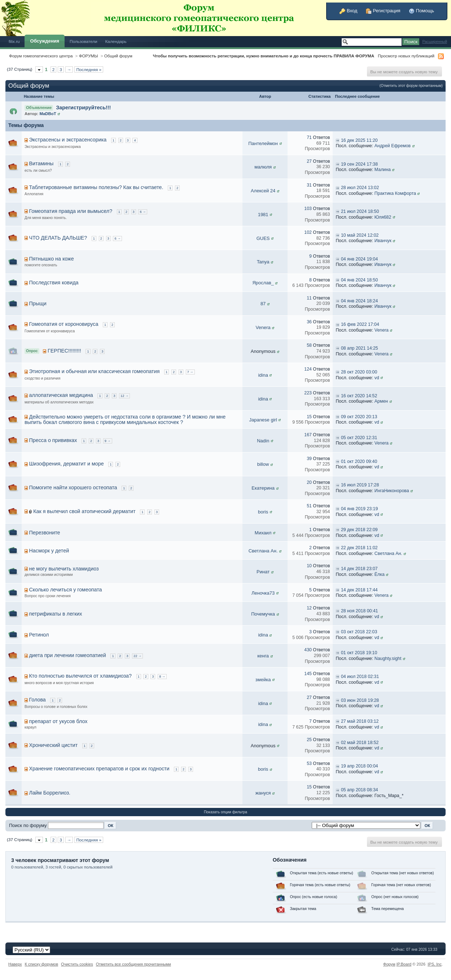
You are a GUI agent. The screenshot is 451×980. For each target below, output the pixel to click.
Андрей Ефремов (393, 146)
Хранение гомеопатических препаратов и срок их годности (99, 769)
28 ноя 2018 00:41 (360, 611)
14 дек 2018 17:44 (359, 590)
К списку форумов (42, 964)
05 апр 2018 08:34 (360, 790)
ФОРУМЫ (89, 56)
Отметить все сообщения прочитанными (133, 964)
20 (309, 482)
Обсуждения (45, 41)
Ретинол (39, 635)
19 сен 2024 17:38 (359, 164)
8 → (162, 677)
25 (309, 740)
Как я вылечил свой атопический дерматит (84, 511)
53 (309, 764)
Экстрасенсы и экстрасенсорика (68, 140)
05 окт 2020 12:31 (359, 438)
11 (309, 298)
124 (308, 369)
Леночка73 (263, 593)
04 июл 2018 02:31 (360, 677)
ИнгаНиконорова (392, 491)
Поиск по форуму (28, 825)
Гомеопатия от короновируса (64, 324)
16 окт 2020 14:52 (359, 396)
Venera (263, 327)
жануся (263, 793)
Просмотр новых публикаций (406, 56)
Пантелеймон (263, 143)
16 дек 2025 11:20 (359, 140)
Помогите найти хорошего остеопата (73, 487)
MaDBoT (48, 114)
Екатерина (263, 488)
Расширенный (435, 42)
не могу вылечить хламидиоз (64, 569)
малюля (263, 167)
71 (309, 137)
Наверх (15, 964)
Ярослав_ (263, 283)
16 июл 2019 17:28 (360, 485)
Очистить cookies (77, 964)
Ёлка (380, 574)
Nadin (263, 441)
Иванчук (383, 241)
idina (263, 375)
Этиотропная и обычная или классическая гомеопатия (95, 371)
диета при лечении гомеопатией (68, 655)
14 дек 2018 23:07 (359, 569)
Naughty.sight (388, 659)
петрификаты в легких (56, 614)
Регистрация (383, 11)
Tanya (263, 262)
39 (309, 459)
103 (308, 209)
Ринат (263, 572)
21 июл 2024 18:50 (360, 211)
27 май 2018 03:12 (360, 721)
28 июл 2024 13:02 (360, 188)
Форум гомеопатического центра (41, 56)
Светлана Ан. (263, 551)
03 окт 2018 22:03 (359, 632)
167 (308, 435)
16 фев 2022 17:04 (360, 324)
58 (309, 345)
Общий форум (118, 56)
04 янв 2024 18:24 (359, 301)
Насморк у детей (49, 551)
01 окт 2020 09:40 (359, 461)
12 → (124, 396)
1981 (263, 215)
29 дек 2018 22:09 (359, 530)
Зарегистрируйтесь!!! (83, 108)
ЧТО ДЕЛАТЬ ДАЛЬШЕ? (58, 238)
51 (309, 506)
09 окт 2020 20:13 (359, 417)
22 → (137, 656)
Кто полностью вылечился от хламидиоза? (80, 676)
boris (263, 512)
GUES (263, 238)
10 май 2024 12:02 (360, 235)
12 (309, 608)
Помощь (421, 11)
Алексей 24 (263, 191)
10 (309, 566)
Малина (383, 170)
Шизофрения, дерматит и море (67, 464)
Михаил (263, 533)
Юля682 (383, 217)
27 (309, 161)
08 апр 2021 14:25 (360, 348)
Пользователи (84, 41)
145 (308, 674)
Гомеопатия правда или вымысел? (71, 211)
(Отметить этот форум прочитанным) (411, 86)
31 (309, 185)
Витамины (41, 163)
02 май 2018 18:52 (360, 743)
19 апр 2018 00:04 (360, 766)
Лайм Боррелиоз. (50, 793)
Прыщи (38, 303)
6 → (143, 212)
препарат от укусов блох (58, 721)
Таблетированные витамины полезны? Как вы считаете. (96, 187)
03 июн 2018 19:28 (360, 700)
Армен (381, 401)
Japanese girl (263, 420)
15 (309, 417)
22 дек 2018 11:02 (359, 548)
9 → (108, 441)
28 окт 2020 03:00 (359, 372)
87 (263, 304)
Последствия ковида (54, 283)
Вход (348, 11)
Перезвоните (45, 533)
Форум (389, 964)
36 (309, 322)
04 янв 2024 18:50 (359, 280)
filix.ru (14, 41)
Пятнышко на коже (52, 259)
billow (263, 464)
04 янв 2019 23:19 (359, 509)
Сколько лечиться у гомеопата (66, 590)
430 (308, 650)
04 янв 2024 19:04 (359, 259)
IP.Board (404, 964)
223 (308, 393)
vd (377, 378)
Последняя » (89, 69)
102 (308, 232)
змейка (263, 680)
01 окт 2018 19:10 (359, 653)
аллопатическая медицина (61, 395)
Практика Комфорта (395, 193)
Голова (38, 700)
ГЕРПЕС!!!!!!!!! (64, 351)
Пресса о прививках (53, 440)
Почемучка (263, 614)
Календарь (116, 41)
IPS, (435, 964)
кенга (263, 656)
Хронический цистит (53, 745)
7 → (190, 372)
